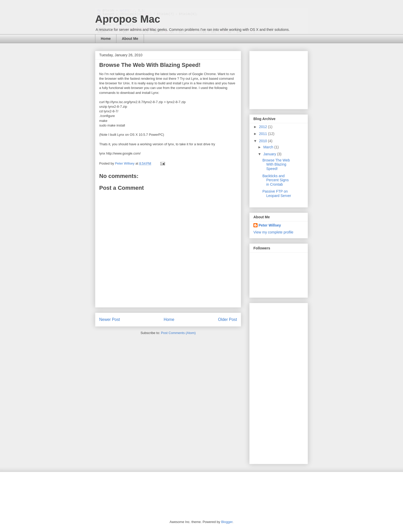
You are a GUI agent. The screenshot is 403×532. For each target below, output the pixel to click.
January (270, 154)
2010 (264, 141)
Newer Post (110, 319)
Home (106, 39)
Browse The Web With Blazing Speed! (276, 165)
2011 (264, 134)
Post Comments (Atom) (178, 333)
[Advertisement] (279, 79)
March (269, 147)
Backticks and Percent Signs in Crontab (276, 180)
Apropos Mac (128, 19)
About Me (130, 39)
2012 (264, 127)
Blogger (227, 522)
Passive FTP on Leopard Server (277, 193)
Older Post (227, 319)
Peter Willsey (270, 225)
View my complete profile (273, 232)
